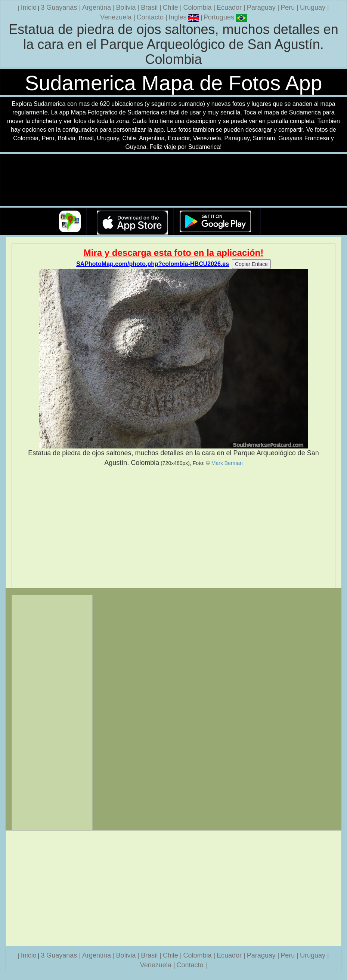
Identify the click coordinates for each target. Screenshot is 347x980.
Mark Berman (227, 463)
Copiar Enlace (251, 264)
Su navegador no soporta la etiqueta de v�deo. (174, 180)
